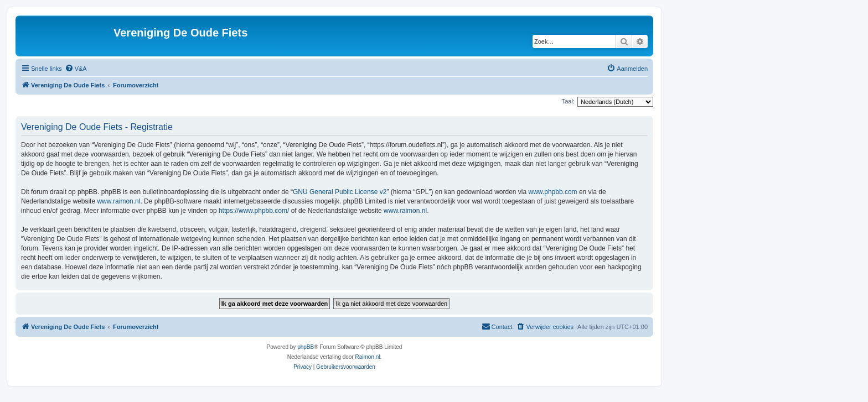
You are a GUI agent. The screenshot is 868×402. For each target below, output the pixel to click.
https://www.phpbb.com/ (254, 211)
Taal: (568, 101)
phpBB (306, 347)
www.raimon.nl (118, 201)
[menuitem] (76, 69)
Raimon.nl (368, 357)
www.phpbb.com (553, 192)
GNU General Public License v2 (340, 192)
